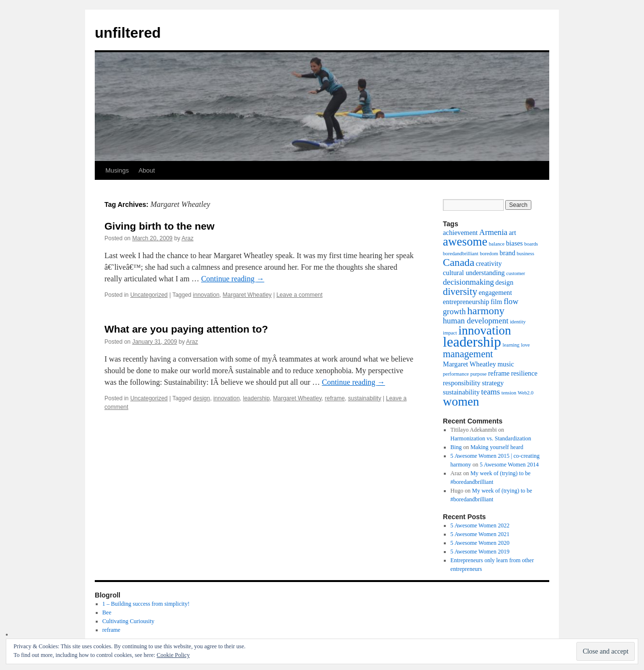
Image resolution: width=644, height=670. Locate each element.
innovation (206, 295)
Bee (107, 612)
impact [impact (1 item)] (450, 333)
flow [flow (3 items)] (511, 301)
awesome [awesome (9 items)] (465, 241)
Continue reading (233, 279)
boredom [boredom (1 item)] (489, 254)
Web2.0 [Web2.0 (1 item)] (526, 393)
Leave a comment (300, 295)
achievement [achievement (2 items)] (460, 233)
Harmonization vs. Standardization (491, 438)
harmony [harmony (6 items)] (486, 311)
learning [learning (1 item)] (511, 345)
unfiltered (128, 33)
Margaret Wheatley (247, 295)
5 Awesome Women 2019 (480, 552)
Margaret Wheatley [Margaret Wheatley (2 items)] (469, 364)
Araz (187, 238)
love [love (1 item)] (525, 345)
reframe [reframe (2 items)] (499, 373)
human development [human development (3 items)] (476, 321)
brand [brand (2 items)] (507, 253)
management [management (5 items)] (468, 354)
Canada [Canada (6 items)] (459, 262)
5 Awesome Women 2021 (480, 534)
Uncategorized (149, 295)
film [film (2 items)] (497, 302)
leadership (256, 398)
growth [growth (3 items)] (454, 312)
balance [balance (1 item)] (497, 244)
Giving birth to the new (160, 226)
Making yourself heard (497, 447)
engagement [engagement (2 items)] (495, 292)
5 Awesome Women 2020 (480, 543)
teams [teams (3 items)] (490, 392)
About (146, 170)
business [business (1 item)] (526, 254)
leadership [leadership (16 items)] (472, 342)
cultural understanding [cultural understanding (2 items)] (474, 273)
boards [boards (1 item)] (531, 244)
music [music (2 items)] (506, 364)
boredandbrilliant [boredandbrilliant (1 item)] (461, 254)
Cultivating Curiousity (129, 621)
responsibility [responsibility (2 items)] (462, 383)
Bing (456, 447)
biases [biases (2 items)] (514, 243)
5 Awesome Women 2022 (480, 525)
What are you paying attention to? (186, 329)
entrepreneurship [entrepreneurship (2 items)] (466, 302)
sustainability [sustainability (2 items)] (461, 392)
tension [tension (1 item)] (509, 393)
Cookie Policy (173, 655)
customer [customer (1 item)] (516, 273)
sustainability (365, 398)
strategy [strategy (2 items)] (493, 383)
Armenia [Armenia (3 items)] (493, 232)
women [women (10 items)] (461, 401)
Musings (117, 170)
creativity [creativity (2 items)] (489, 263)
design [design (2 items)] (505, 282)
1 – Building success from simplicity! (146, 604)
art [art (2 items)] (512, 233)
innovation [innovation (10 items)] (485, 330)
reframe (335, 398)
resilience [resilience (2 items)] (524, 373)
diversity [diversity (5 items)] (460, 291)
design (201, 398)
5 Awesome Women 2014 (509, 465)
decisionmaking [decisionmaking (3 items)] (468, 282)
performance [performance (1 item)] (456, 374)
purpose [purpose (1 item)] (479, 374)
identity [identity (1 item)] (518, 322)
